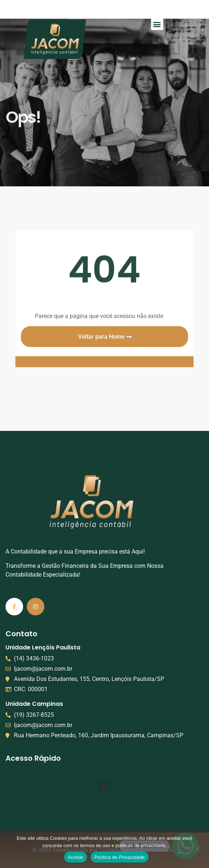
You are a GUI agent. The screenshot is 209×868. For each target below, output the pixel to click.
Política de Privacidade (120, 857)
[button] (157, 24)
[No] (197, 848)
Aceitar (76, 857)
